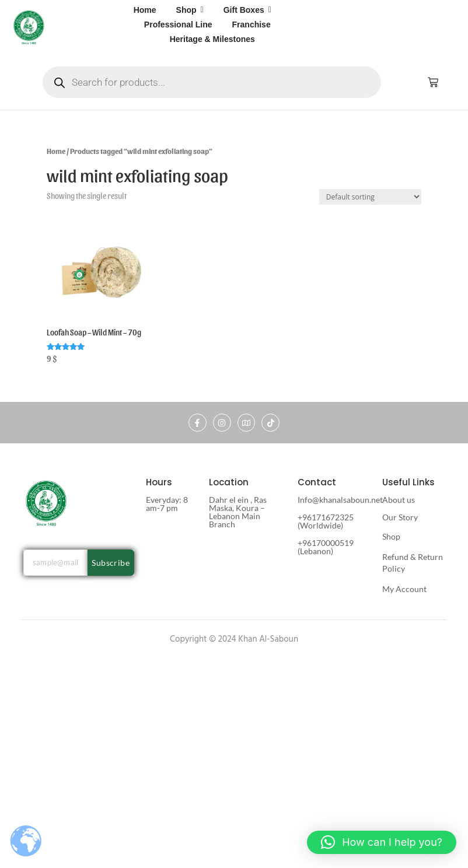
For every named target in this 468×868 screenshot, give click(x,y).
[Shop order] (370, 197)
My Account (404, 589)
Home (56, 151)
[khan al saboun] (29, 27)
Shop (391, 536)
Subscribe (111, 563)
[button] (382, 842)
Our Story (400, 517)
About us (399, 500)
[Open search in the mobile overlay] (212, 82)
